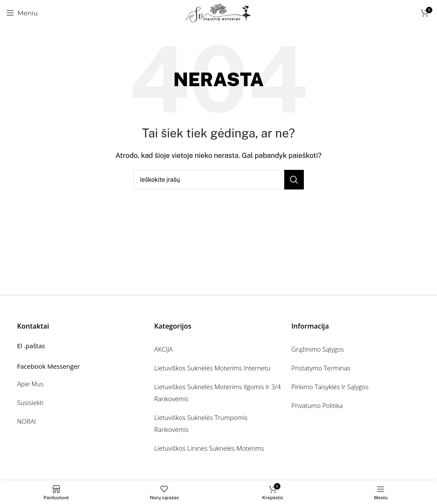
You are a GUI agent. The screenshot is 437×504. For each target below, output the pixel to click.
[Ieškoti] (218, 180)
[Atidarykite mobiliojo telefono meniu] (22, 13)
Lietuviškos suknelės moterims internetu (212, 368)
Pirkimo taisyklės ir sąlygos (330, 387)
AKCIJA (163, 349)
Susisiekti (30, 402)
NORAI (26, 421)
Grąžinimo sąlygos (318, 349)
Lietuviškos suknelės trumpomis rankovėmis (201, 423)
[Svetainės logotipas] (219, 12)
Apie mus (30, 384)
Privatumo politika (317, 405)
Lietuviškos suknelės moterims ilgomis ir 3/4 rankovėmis (217, 393)
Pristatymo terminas (321, 368)
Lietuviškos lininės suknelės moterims (209, 448)
